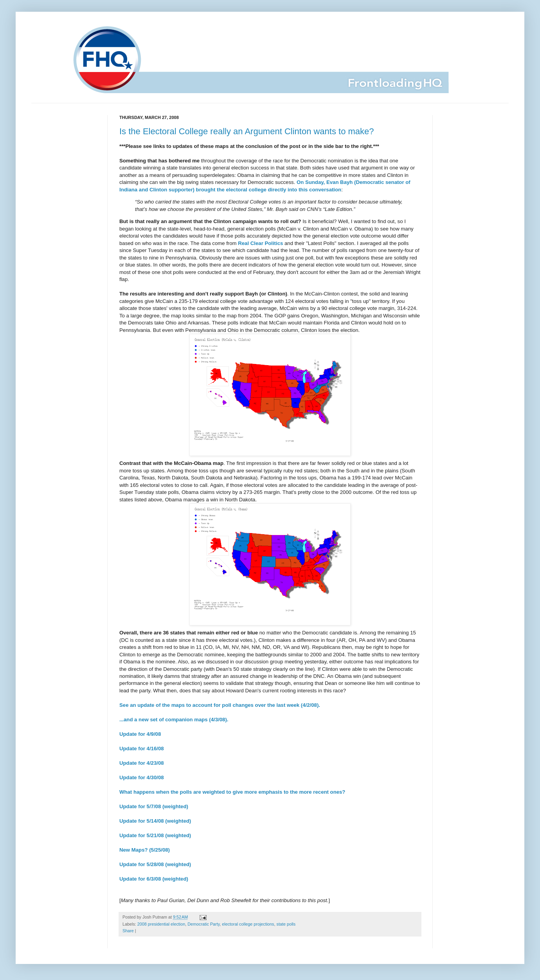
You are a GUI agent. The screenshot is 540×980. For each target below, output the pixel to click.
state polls (286, 924)
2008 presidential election (161, 924)
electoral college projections (248, 924)
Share (128, 931)
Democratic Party (203, 924)
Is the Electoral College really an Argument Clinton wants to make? (247, 131)
